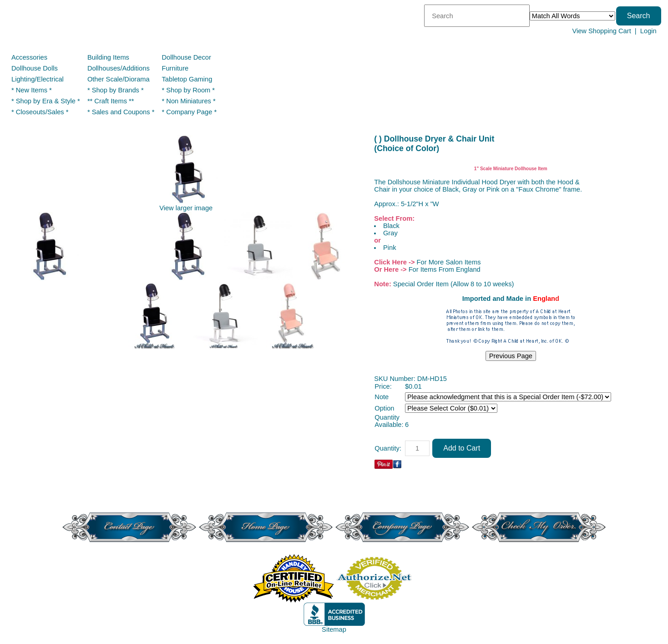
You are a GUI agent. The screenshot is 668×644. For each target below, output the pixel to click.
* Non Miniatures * (189, 101)
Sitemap (334, 629)
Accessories (29, 57)
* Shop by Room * (189, 90)
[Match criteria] (572, 16)
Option (384, 408)
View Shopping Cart (601, 31)
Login (648, 31)
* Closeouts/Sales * (40, 112)
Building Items (108, 57)
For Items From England (445, 269)
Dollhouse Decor (187, 57)
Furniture (175, 68)
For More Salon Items (449, 262)
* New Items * (32, 90)
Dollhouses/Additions (119, 68)
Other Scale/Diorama (119, 79)
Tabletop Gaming (187, 79)
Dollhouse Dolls (35, 68)
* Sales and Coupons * (121, 112)
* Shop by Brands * (116, 90)
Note (382, 397)
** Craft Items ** (111, 101)
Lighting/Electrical (38, 79)
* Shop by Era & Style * (46, 101)
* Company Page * (190, 112)
